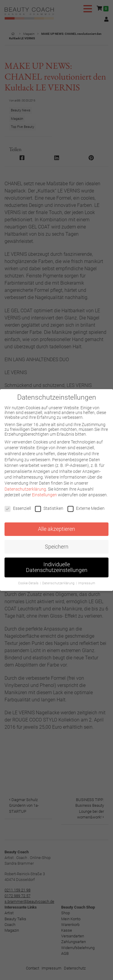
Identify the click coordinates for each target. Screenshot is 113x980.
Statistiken (49, 508)
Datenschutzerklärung (25, 489)
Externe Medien (86, 508)
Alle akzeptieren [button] (56, 529)
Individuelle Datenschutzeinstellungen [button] (57, 567)
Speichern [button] (57, 547)
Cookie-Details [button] (29, 583)
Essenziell (18, 508)
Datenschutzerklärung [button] (59, 583)
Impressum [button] (87, 583)
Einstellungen (44, 495)
